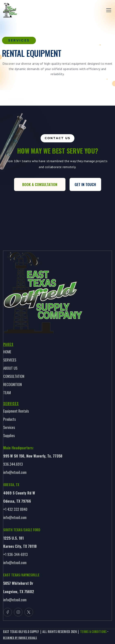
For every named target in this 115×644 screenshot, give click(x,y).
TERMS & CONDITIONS (93, 632)
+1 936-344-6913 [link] (15, 554)
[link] (10, 10)
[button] (108, 10)
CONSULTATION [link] (14, 376)
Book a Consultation (40, 184)
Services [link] (9, 427)
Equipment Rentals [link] (16, 411)
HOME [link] (7, 352)
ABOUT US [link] (10, 368)
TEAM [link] (7, 393)
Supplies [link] (9, 435)
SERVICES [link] (10, 360)
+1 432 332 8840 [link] (15, 509)
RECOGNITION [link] (13, 384)
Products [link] (9, 419)
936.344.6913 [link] (13, 464)
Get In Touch (85, 184)
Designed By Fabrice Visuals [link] (20, 638)
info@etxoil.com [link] (15, 472)
